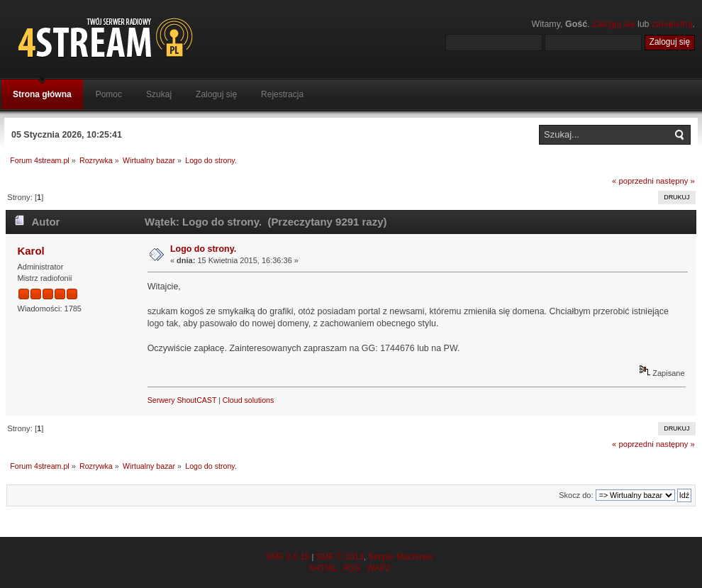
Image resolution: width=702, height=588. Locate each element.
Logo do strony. (203, 249)
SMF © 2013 (340, 557)
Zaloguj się (613, 24)
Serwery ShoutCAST (182, 400)
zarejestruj (672, 24)
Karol (30, 251)
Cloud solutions (248, 400)
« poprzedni (633, 181)
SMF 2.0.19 (287, 557)
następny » (675, 181)
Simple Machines (400, 557)
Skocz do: (576, 495)
